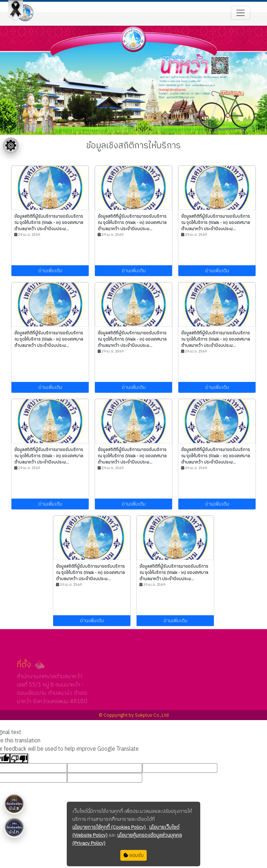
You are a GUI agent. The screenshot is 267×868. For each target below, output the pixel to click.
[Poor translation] (19, 758)
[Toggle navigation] (241, 13)
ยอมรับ (133, 855)
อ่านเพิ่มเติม (50, 271)
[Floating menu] (11, 145)
